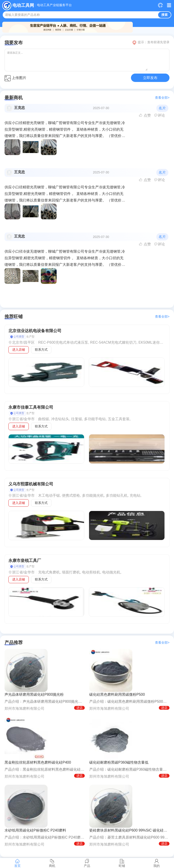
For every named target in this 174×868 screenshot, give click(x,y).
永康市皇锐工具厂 (25, 561)
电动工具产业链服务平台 (54, 5)
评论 (159, 115)
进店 (80, 708)
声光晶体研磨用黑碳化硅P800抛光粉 (34, 694)
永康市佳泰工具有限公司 (31, 407)
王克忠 (19, 108)
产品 (87, 863)
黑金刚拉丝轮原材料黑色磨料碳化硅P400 (38, 762)
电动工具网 (23, 5)
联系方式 (41, 350)
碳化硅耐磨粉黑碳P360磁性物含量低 (119, 762)
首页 (17, 863)
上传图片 (15, 78)
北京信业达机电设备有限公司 (35, 331)
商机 (52, 863)
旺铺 (122, 863)
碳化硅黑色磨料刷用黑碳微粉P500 (117, 694)
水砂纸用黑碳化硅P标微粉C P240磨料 (35, 830)
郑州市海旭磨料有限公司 (24, 709)
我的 (157, 863)
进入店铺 (19, 350)
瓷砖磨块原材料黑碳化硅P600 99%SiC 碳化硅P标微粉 (129, 830)
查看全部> (162, 98)
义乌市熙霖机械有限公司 (31, 484)
